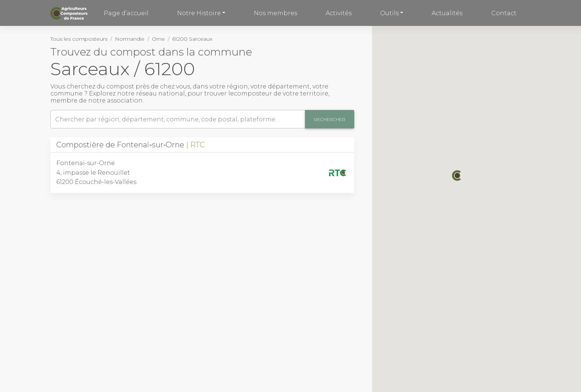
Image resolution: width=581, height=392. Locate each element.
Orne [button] (158, 39)
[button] (457, 175)
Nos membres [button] (275, 13)
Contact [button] (504, 13)
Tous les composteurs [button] (79, 39)
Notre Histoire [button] (199, 13)
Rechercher (330, 119)
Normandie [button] (130, 39)
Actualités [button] (447, 13)
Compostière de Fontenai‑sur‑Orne (131, 145)
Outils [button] (389, 13)
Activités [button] (339, 13)
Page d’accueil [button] (126, 13)
